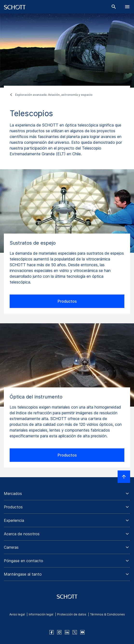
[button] (67, 494)
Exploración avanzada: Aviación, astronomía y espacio (54, 95)
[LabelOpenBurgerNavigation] (127, 7)
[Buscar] (114, 7)
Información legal (41, 614)
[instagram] (59, 632)
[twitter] (75, 632)
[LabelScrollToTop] (124, 477)
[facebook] (52, 632)
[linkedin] (67, 632)
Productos (67, 301)
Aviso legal (17, 614)
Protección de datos (72, 614)
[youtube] (82, 632)
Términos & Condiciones (107, 614)
